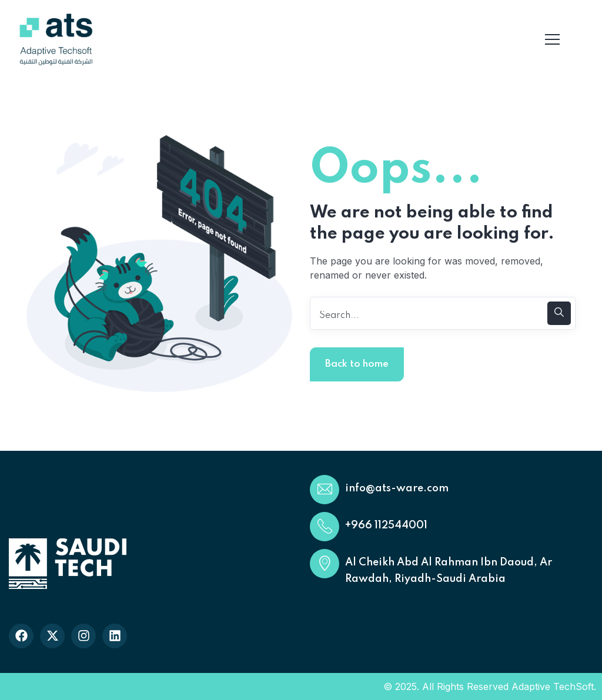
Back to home (357, 364)
